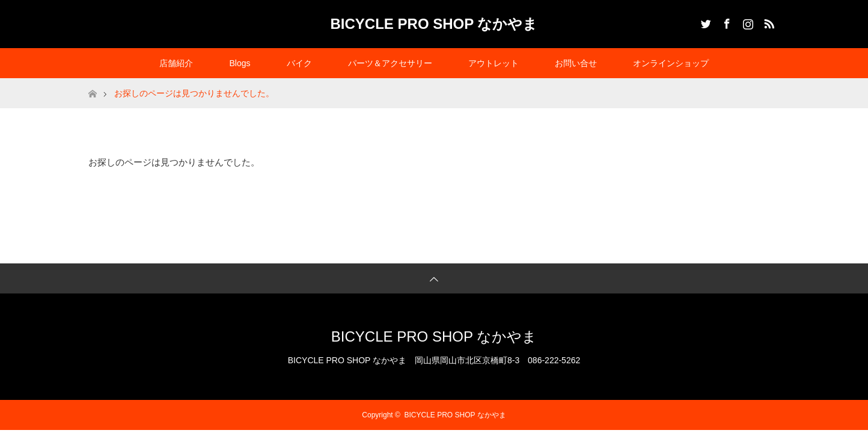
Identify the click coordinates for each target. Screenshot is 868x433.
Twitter (704, 22)
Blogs (240, 63)
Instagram (747, 22)
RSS (768, 22)
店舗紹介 (176, 63)
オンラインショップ (671, 63)
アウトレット (494, 63)
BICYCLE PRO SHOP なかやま (434, 24)
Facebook (726, 22)
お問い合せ (576, 63)
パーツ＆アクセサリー (390, 63)
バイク (299, 63)
